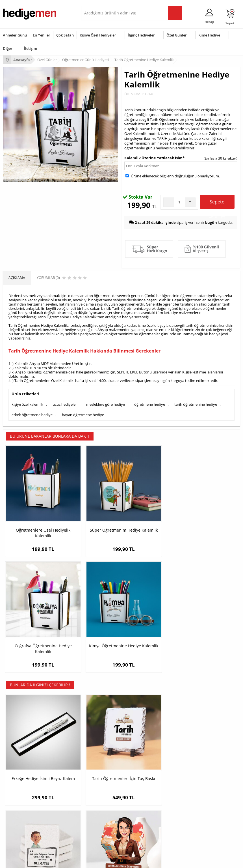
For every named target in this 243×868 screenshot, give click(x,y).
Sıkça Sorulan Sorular (20, 769)
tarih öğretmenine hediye (196, 404)
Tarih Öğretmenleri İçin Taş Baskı (92, 621)
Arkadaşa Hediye (97, 830)
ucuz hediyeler (65, 404)
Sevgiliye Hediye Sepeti (183, 735)
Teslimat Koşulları (17, 727)
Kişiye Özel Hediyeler (98, 35)
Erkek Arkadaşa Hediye (102, 735)
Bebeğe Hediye (96, 821)
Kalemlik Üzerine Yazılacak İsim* (154, 158)
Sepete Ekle (217, 204)
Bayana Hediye (96, 804)
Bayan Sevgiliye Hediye (183, 761)
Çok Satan (65, 35)
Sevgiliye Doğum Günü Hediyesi (190, 744)
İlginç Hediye (94, 838)
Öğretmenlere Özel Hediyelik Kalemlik (32, 509)
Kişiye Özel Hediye (98, 727)
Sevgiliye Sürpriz (97, 761)
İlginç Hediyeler (141, 35)
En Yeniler (42, 35)
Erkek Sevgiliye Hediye (182, 752)
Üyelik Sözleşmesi (17, 735)
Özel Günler (177, 35)
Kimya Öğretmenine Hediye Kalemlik (211, 509)
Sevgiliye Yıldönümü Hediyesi (188, 769)
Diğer (8, 48)
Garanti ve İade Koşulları (22, 752)
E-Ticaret (104, 861)
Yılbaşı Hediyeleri (16, 813)
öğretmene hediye (150, 404)
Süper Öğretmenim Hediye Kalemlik (92, 509)
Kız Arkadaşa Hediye (100, 744)
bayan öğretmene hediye (83, 414)
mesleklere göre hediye (106, 404)
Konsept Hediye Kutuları (184, 727)
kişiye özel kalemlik (27, 404)
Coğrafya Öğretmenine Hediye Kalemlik (151, 509)
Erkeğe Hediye (95, 796)
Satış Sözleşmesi (16, 744)
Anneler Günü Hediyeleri (22, 821)
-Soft (92, 861)
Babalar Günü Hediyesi (21, 838)
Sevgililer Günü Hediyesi (22, 796)
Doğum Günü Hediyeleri (22, 804)
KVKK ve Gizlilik (15, 761)
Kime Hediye (209, 35)
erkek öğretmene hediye (32, 414)
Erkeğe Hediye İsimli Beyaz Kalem (33, 621)
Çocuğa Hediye (96, 813)
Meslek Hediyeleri (98, 769)
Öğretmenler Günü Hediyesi (25, 830)
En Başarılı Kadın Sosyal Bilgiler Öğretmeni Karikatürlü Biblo (211, 624)
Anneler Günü (15, 35)
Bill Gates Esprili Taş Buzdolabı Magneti (151, 621)
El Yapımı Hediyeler (99, 752)
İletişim (31, 48)
